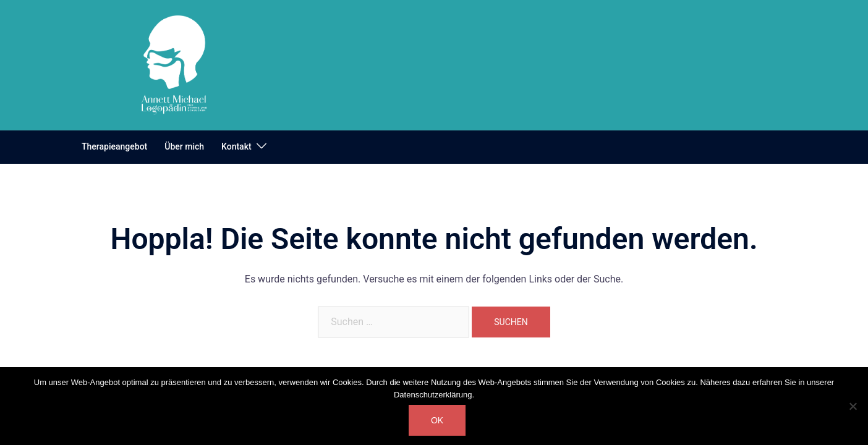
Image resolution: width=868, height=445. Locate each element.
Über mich (184, 146)
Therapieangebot (114, 146)
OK (437, 420)
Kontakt (236, 146)
